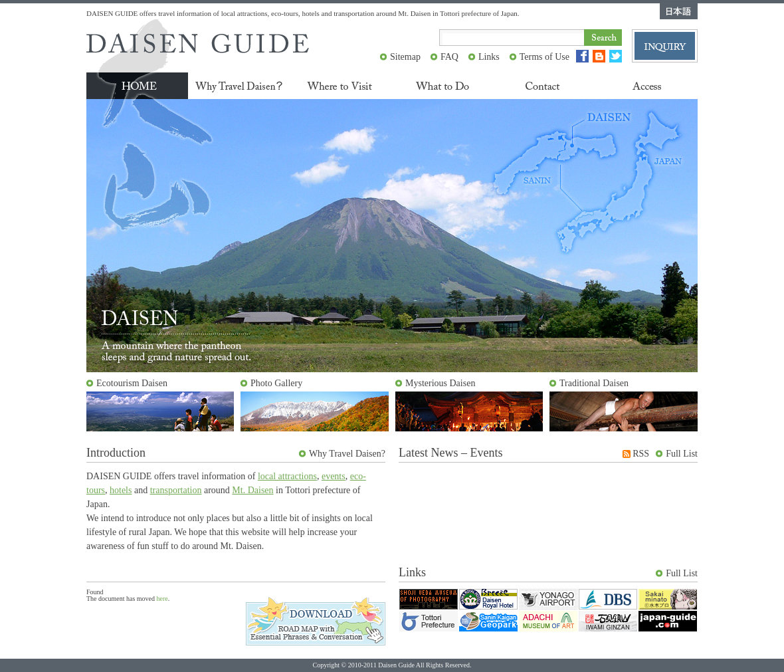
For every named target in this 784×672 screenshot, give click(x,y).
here (162, 599)
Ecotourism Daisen (132, 383)
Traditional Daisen (594, 383)
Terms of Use (544, 57)
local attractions (287, 476)
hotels (121, 490)
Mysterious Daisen (440, 383)
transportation (176, 490)
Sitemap (405, 57)
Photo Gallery (276, 383)
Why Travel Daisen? (347, 454)
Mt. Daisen (252, 490)
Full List (682, 454)
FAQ (449, 57)
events (334, 476)
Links (489, 57)
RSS (641, 454)
